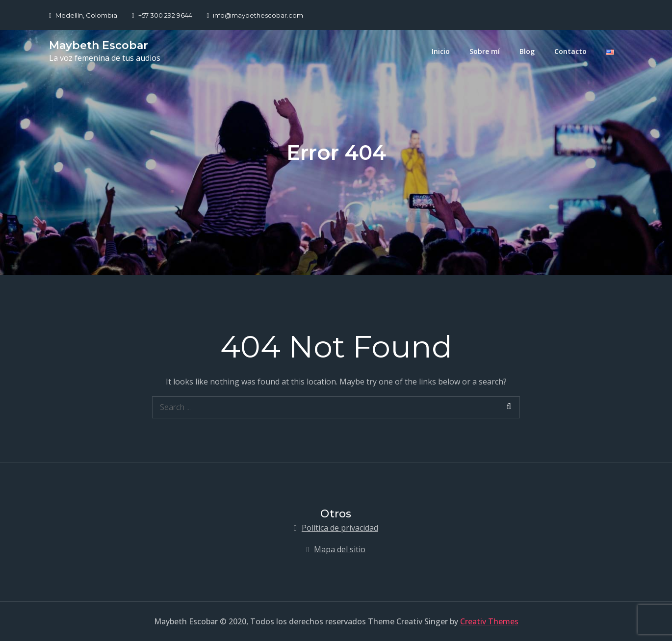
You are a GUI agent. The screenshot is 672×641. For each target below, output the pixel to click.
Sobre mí (485, 51)
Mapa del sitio (340, 549)
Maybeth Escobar (99, 45)
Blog (527, 51)
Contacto (570, 51)
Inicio (441, 51)
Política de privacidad (340, 528)
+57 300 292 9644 (162, 15)
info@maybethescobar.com (255, 15)
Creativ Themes (489, 621)
